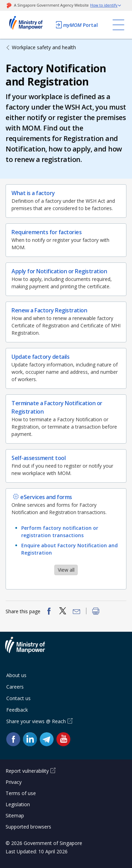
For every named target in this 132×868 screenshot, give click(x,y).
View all (66, 570)
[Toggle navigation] (118, 25)
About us (16, 675)
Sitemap (15, 815)
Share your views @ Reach (36, 721)
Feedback (17, 710)
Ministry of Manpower (30, 649)
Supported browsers (28, 827)
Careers (15, 687)
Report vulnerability (27, 771)
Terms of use (21, 793)
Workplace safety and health (44, 47)
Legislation (18, 804)
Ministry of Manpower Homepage (28, 25)
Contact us (18, 698)
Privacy (14, 782)
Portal (76, 25)
